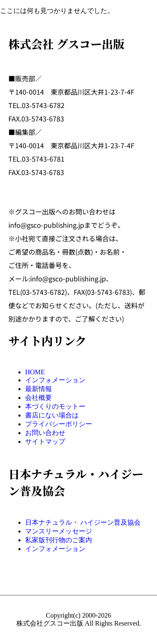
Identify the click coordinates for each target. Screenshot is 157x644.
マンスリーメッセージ (59, 531)
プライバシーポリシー (59, 424)
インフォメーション (55, 380)
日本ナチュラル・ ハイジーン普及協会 (83, 522)
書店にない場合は (52, 415)
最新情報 (39, 389)
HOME (35, 372)
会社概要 (39, 398)
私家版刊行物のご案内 (59, 540)
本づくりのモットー (55, 406)
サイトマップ (45, 442)
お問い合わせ (45, 433)
